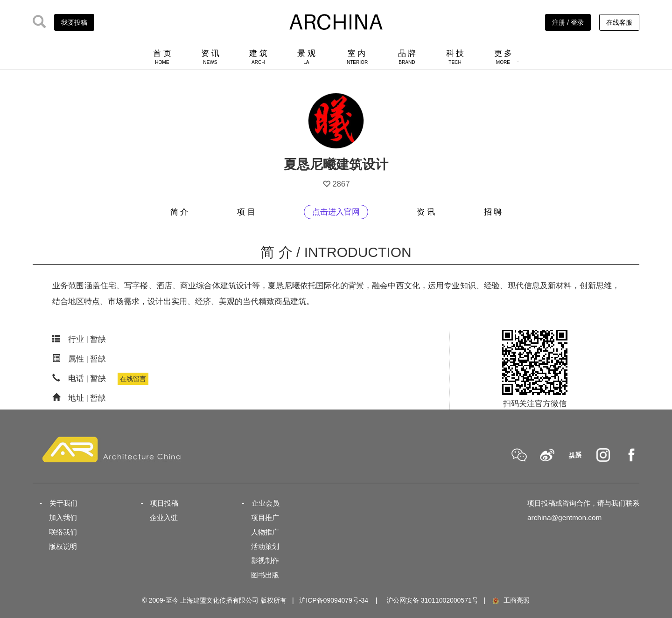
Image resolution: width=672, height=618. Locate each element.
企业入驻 (164, 517)
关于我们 (63, 503)
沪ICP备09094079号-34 (334, 600)
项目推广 (265, 517)
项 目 (246, 212)
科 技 (455, 57)
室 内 (357, 57)
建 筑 (258, 57)
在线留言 (133, 379)
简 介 (179, 212)
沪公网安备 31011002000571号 (432, 600)
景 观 (306, 57)
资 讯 (210, 57)
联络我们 (63, 532)
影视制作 (265, 560)
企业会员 (266, 503)
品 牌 (407, 57)
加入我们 (63, 517)
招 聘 (493, 212)
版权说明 (63, 546)
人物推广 (265, 532)
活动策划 (265, 546)
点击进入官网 (336, 212)
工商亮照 (511, 600)
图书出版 (265, 575)
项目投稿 (164, 503)
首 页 (162, 57)
